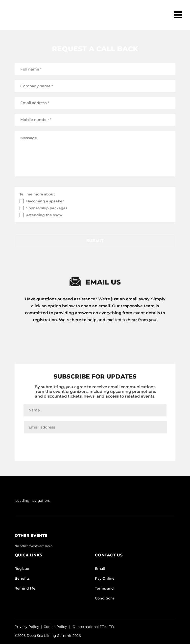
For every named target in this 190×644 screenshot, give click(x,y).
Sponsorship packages (47, 208)
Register (22, 569)
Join (95, 444)
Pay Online (105, 578)
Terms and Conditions (105, 593)
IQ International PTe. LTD (93, 627)
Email (100, 569)
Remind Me (25, 588)
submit (95, 241)
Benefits (22, 578)
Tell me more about (37, 194)
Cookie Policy (55, 627)
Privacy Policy (27, 627)
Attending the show (44, 215)
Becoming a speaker (45, 201)
